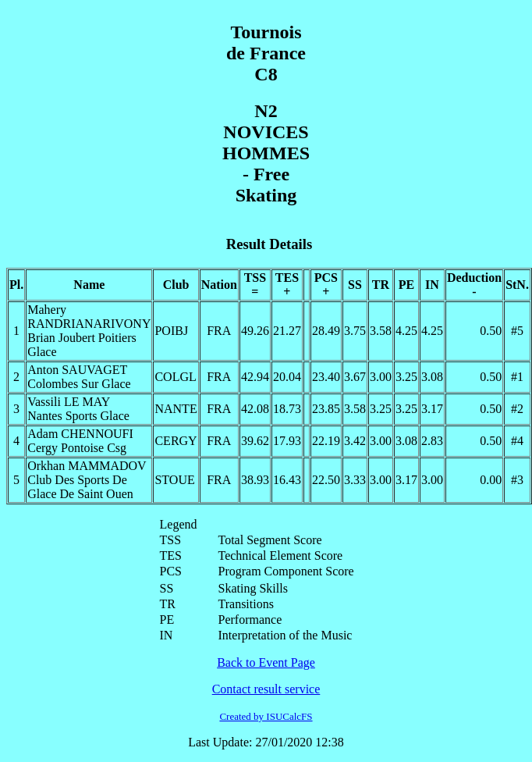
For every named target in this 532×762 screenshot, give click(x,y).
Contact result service (266, 689)
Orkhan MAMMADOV (87, 466)
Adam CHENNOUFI (80, 434)
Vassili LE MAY (69, 402)
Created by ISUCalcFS (266, 716)
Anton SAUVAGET (77, 370)
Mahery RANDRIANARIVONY (89, 317)
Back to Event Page (266, 662)
